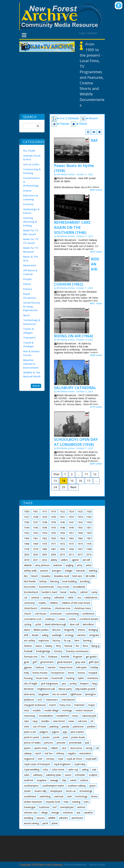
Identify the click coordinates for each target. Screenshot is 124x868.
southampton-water (53, 786)
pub (87, 743)
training (76, 802)
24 (55, 487)
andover (58, 565)
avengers (57, 571)
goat (27, 662)
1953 (36, 533)
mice (27, 710)
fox (43, 657)
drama (81, 630)
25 (64, 487)
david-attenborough (56, 624)
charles (42, 603)
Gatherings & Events (31, 211)
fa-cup (67, 640)
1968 (27, 544)
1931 (62, 517)
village (44, 812)
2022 (44, 560)
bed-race (77, 576)
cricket (72, 619)
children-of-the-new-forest (76, 603)
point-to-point (32, 737)
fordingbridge (43, 651)
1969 (36, 544)
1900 (27, 511)
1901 (36, 511)
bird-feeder (30, 581)
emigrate (94, 635)
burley (73, 592)
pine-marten (77, 732)
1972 (62, 544)
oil (92, 721)
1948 (62, 528)
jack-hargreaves (50, 683)
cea (79, 597)
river (40, 759)
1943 (89, 522)
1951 (89, 528)
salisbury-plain (54, 775)
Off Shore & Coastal (30, 272)
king (94, 683)
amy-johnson (42, 565)
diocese (56, 630)
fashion (28, 646)
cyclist (38, 624)
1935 (89, 517)
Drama (27, 190)
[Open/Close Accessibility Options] (119, 5)
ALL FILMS (29, 151)
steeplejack (56, 791)
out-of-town (40, 726)
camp (94, 592)
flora (85, 646)
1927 (27, 517)
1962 (44, 538)
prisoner (61, 743)
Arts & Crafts (31, 164)
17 (89, 481)
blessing (55, 581)
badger (69, 571)
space (92, 786)
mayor (92, 705)
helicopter (82, 667)
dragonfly (69, 630)
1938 (44, 522)
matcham (79, 705)
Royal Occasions (30, 296)
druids (35, 635)
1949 (71, 528)
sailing (85, 769)
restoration (85, 753)
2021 (36, 560)
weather (89, 812)
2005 (44, 554)
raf (97, 748)
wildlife (52, 818)
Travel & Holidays (28, 344)
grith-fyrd (94, 662)
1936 (27, 522)
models (37, 710)
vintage (55, 812)
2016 (89, 554)
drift (26, 635)
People (27, 279)
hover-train (42, 678)
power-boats (78, 737)
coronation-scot (33, 619)
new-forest (59, 721)
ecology (69, 635)
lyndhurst (29, 700)
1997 (80, 549)
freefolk (65, 657)
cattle (70, 597)
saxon (68, 775)
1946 (44, 528)
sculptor (93, 775)
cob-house (41, 614)
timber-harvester (33, 802)
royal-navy (80, 764)
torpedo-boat (53, 802)
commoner (56, 614)
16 (80, 481)
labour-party (65, 689)
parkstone (78, 726)
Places (27, 284)
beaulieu (46, 576)
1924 (71, 511)
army (80, 565)
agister (75, 560)
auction (44, 571)
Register (92, 33)
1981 (53, 549)
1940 (62, 522)
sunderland (30, 796)
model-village (52, 710)
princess (49, 743)
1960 (27, 538)
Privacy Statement (75, 865)
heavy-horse (66, 667)
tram (86, 802)
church (28, 614)
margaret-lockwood (35, 705)
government (47, 662)
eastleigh (57, 635)
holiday (94, 667)
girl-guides (91, 657)
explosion (44, 640)
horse (71, 673)
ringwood (29, 759)
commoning (72, 614)
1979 (36, 549)
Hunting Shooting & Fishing (30, 222)
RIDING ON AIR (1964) (73, 336)
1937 (36, 522)
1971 (53, 544)
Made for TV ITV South (31, 241)
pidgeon (44, 732)
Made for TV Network (31, 250)
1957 (71, 533)
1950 (80, 528)
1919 (53, 511)
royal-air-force (74, 759)
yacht (45, 823)
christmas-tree (63, 608)
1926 (89, 511)
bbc (26, 576)
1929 (44, 517)
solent (73, 780)
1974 (80, 544)
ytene (55, 823)
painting (54, 726)
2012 (71, 554)
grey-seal (80, 662)
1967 (89, 538)
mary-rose (65, 705)
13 (55, 481)
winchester (77, 818)
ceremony (29, 603)
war (79, 812)
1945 (36, 528)
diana (27, 630)
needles (45, 721)
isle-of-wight (31, 683)
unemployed (67, 807)
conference (88, 614)
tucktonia (44, 807)
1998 (89, 549)
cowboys (50, 619)
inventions (93, 678)
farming (87, 640)
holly (27, 673)
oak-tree (82, 721)
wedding (29, 818)
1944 (27, 528)
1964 (62, 538)
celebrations (91, 597)
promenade (75, 743)
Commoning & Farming (32, 171)
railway (28, 753)
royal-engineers (62, 764)
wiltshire (64, 818)
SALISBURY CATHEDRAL (75, 388)
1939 (53, 522)
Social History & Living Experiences (32, 306)
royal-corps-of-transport (37, 764)
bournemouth (47, 587)
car (26, 597)
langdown (44, 694)
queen (27, 748)
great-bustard (64, 662)
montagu (67, 710)
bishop (43, 581)
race (64, 748)
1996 (71, 549)
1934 (80, 517)
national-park (89, 716)
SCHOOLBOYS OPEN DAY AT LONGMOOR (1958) (76, 442)
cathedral (59, 597)
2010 (62, 554)
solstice (84, 780)
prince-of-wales (32, 743)
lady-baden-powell (85, 689)
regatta (72, 753)
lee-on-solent (60, 694)
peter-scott (30, 732)
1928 (36, 517)
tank (69, 796)
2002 (27, 554)
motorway (30, 716)
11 (86, 474)
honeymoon (58, 673)
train (66, 802)
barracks (81, 571)
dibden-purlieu (41, 630)
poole (56, 737)
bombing (85, 581)
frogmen (78, 657)
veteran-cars (31, 812)
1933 (71, 517)
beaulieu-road (61, 576)
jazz (64, 683)
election (81, 635)
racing (89, 748)
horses (81, 673)
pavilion (91, 726)
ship (64, 780)
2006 (53, 554)
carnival (35, 597)
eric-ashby (30, 640)
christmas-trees (82, 608)
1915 (44, 511)
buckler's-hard (49, 592)
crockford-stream (89, 619)
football (28, 651)
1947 (53, 528)
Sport (27, 315)
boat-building (69, 581)
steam (27, 791)
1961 (36, 538)
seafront (29, 780)
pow (65, 737)
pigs (65, 732)
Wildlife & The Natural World (32, 374)
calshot (84, 592)
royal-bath (91, 759)
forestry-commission (77, 651)
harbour (40, 667)
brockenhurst (31, 592)
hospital (93, 673)
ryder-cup (73, 769)
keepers (84, 683)
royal (60, 759)
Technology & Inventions (32, 322)
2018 (27, 560)
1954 (44, 533)
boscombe (30, 587)
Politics (28, 289)
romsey (50, 759)
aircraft (86, 560)
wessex (41, 818)
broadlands (79, 587)
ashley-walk (30, 571)
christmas (46, 608)
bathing (93, 571)
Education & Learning (31, 197)
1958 (80, 533)
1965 (71, 538)
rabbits (55, 748)
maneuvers (52, 700)
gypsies (28, 667)
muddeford (63, 716)
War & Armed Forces (31, 353)
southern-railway (77, 786)
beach (35, 576)
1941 (71, 522)
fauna (39, 646)
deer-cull (74, 624)
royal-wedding (32, 769)
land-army (29, 694)
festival (68, 646)
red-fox (49, 753)
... (79, 474)
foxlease (53, 657)
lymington (91, 694)
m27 (40, 700)
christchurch (31, 608)
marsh (52, 705)
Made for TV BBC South (31, 232)
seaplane (42, 780)
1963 (53, 538)
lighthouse (76, 694)
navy (35, 721)
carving (46, 597)
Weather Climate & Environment (31, 364)
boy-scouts (64, 587)
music (75, 716)
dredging (93, 630)
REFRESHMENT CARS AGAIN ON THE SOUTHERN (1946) (72, 227)
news (71, 721)
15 (72, 481)
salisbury (38, 775)
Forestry (28, 204)
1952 (27, 533)
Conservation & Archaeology (31, 182)
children (54, 603)
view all (36, 386)
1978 (27, 549)
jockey (73, 683)
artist (89, 565)
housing (28, 678)
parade (66, 726)
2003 (36, 554)
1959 (89, 533)
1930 (53, 517)
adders (64, 560)
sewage (54, 780)
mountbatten (46, 716)
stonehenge (86, 791)
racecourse (76, 748)
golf (35, 662)
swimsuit (59, 796)
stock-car (71, 791)
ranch (38, 753)
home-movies (40, 673)
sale (94, 769)
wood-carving (31, 823)
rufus (46, 769)
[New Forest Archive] (62, 16)
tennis (94, 796)
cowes (62, 619)
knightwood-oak (46, 689)
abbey (54, 560)
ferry (58, 646)
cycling (28, 624)
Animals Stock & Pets (32, 157)
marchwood (68, 700)
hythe (81, 678)
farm (77, 640)
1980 (44, 549)
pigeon (56, 732)
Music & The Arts (31, 258)
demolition (88, 624)
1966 (80, 538)
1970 (44, 544)
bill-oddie (90, 576)
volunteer (68, 812)
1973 (71, 544)
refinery (60, 753)
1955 (53, 533)
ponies (46, 737)
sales (27, 775)
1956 (62, 533)
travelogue (30, 807)
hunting (70, 678)
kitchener (29, 689)
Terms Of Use (97, 865)
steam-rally (40, 791)
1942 (80, 522)
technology (81, 796)
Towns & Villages (29, 331)
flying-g (95, 646)
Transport (29, 337)
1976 (89, 544)
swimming (45, 796)
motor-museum (84, 710)
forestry (58, 651)
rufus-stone (58, 769)
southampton (31, 786)
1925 (80, 511)
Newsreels (30, 265)
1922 (62, 511)
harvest (52, 667)
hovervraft (57, 678)
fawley (49, 646)
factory (56, 640)
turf (55, 807)
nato (27, 721)
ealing (45, 635)
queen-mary (41, 748)
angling (69, 565)
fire (77, 646)
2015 (80, 554)
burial (63, 592)
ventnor (81, 807)
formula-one (31, 657)
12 (95, 474)
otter (27, 726)
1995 (62, 549)
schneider (80, 775)
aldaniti (28, 565)
